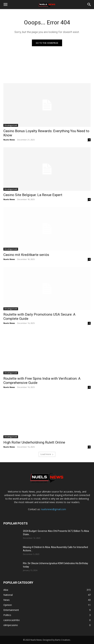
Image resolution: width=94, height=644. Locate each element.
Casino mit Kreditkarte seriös (26, 255)
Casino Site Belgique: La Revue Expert (33, 195)
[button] (5, 5)
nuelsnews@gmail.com (53, 509)
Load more (47, 454)
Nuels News (9, 140)
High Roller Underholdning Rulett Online (34, 442)
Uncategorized (11, 125)
